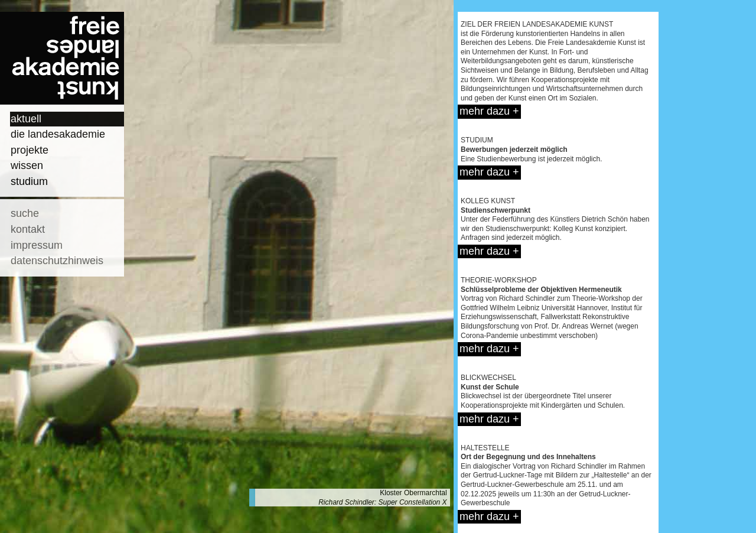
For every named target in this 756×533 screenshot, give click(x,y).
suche (25, 213)
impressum (37, 245)
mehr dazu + (489, 111)
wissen (27, 165)
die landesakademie (58, 134)
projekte (30, 150)
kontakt (28, 229)
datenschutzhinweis (57, 261)
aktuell (26, 119)
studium (29, 181)
